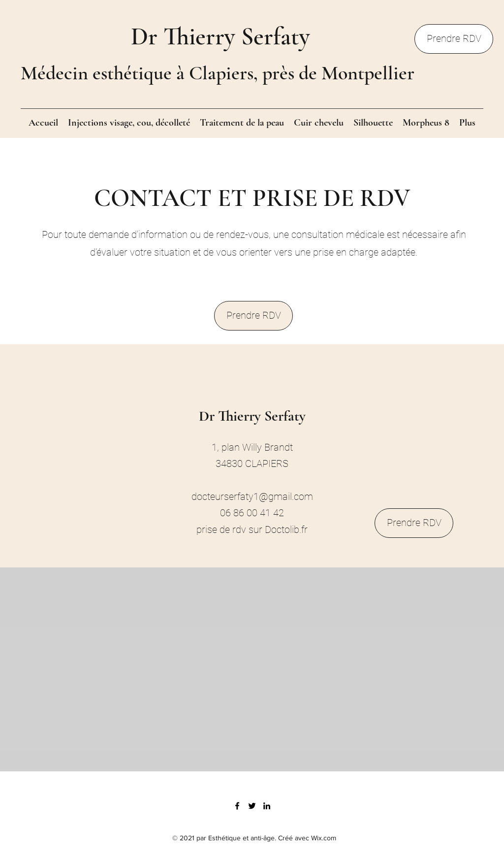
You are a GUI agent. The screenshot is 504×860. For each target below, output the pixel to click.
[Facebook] (237, 806)
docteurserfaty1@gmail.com (252, 496)
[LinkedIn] (267, 806)
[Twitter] (252, 806)
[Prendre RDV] (454, 39)
